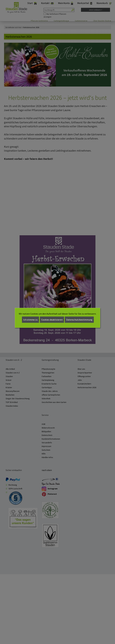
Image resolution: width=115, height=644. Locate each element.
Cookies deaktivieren (52, 320)
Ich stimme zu (30, 320)
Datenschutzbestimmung (79, 320)
